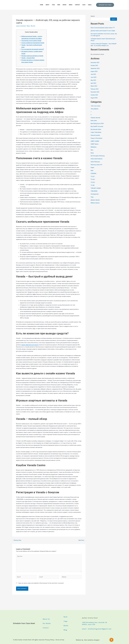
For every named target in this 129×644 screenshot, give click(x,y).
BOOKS (64, 5)
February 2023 (95, 91)
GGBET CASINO (95, 143)
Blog (65, 630)
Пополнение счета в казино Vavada (32, 41)
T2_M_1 (93, 178)
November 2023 (95, 65)
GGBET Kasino (95, 146)
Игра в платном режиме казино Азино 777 (104, 28)
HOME (39, 5)
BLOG (86, 5)
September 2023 (96, 70)
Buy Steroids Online (96, 131)
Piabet (93, 170)
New (92, 152)
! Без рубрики (95, 111)
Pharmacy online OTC (97, 167)
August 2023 (94, 73)
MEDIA (71, 5)
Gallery (92, 5)
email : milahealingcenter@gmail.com (97, 629)
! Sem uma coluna (96, 108)
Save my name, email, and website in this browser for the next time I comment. (41, 589)
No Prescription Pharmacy (98, 158)
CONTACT (79, 5)
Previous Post (17, 545)
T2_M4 (93, 187)
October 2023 (95, 68)
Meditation (94, 149)
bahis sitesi (94, 123)
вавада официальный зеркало (31, 349)
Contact (46, 628)
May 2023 (94, 82)
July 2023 (94, 76)
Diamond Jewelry (96, 137)
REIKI (58, 5)
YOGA (52, 5)
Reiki (92, 173)
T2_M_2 (93, 181)
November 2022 (95, 94)
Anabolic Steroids (96, 120)
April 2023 (94, 85)
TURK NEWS (94, 193)
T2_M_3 (93, 184)
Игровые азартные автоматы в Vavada (33, 60)
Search (93, 16)
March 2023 (94, 88)
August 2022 (94, 100)
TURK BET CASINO (96, 190)
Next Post (82, 545)
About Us (46, 619)
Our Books (47, 623)
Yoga (92, 199)
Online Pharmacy (96, 164)
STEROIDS (94, 175)
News (29, 26)
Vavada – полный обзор (29, 62)
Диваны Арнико (96, 202)
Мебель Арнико (96, 205)
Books (66, 626)
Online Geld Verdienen (97, 161)
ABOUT (46, 5)
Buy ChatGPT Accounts (98, 128)
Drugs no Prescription (97, 140)
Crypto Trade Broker (97, 134)
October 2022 (95, 97)
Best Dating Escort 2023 (98, 126)
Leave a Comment (21, 26)
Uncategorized (95, 196)
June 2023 (94, 79)
